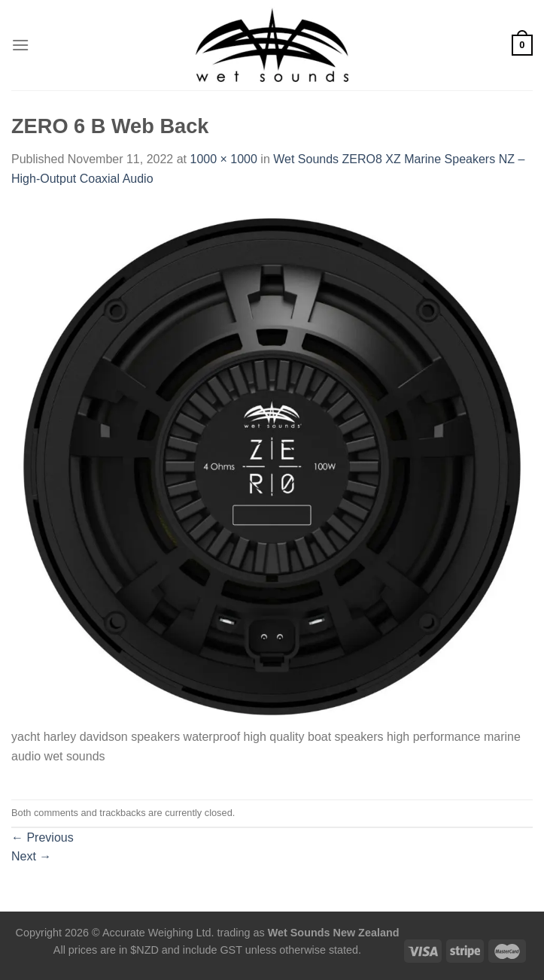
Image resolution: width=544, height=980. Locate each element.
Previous (43, 837)
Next (31, 856)
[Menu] (20, 45)
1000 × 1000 (223, 159)
